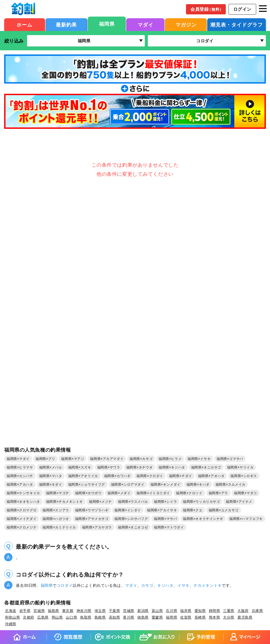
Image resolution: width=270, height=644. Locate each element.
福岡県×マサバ (165, 519)
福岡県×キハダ (198, 485)
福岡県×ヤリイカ (240, 467)
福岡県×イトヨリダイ (153, 493)
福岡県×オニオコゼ (133, 527)
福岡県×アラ (218, 493)
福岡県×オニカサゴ (206, 467)
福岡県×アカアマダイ (107, 459)
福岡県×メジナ (100, 502)
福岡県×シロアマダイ (128, 485)
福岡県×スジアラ (56, 510)
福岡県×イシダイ (128, 510)
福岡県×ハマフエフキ (246, 519)
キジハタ (165, 585)
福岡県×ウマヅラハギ (92, 510)
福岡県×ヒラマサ (20, 467)
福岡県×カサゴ (141, 459)
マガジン (186, 25)
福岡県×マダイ (18, 459)
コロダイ (65, 585)
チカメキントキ (208, 585)
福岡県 (107, 24)
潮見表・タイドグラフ (237, 25)
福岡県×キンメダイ (166, 485)
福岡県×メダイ (119, 493)
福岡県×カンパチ (20, 476)
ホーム (24, 25)
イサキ (184, 585)
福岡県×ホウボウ (88, 493)
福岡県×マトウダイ (169, 527)
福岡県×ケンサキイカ (23, 493)
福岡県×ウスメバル (133, 502)
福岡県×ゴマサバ (230, 459)
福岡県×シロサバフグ (131, 519)
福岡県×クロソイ (189, 493)
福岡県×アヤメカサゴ (92, 519)
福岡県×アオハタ (211, 476)
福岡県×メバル (51, 467)
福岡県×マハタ (51, 476)
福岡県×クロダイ (150, 476)
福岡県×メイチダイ (22, 519)
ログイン (242, 9)
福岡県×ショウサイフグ (87, 485)
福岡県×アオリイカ (83, 476)
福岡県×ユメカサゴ (224, 510)
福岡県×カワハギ (117, 476)
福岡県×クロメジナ (22, 527)
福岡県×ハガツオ (56, 519)
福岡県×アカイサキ (162, 510)
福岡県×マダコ (246, 493)
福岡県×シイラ (165, 502)
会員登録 (207, 9)
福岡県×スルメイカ (230, 485)
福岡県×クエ (193, 510)
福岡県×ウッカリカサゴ (201, 502)
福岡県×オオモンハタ (23, 502)
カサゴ (147, 585)
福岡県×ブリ (45, 459)
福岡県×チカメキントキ (65, 502)
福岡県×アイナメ (239, 502)
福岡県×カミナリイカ (59, 527)
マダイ (146, 25)
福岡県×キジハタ (172, 467)
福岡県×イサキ (199, 459)
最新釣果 (66, 25)
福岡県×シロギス (244, 476)
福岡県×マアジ (73, 459)
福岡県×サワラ (109, 467)
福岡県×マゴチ (58, 493)
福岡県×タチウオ (140, 467)
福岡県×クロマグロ (22, 510)
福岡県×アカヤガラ (97, 527)
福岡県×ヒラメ (170, 459)
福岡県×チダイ (181, 476)
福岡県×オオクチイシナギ (203, 519)
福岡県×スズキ (80, 467)
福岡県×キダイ (51, 485)
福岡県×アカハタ (20, 485)
